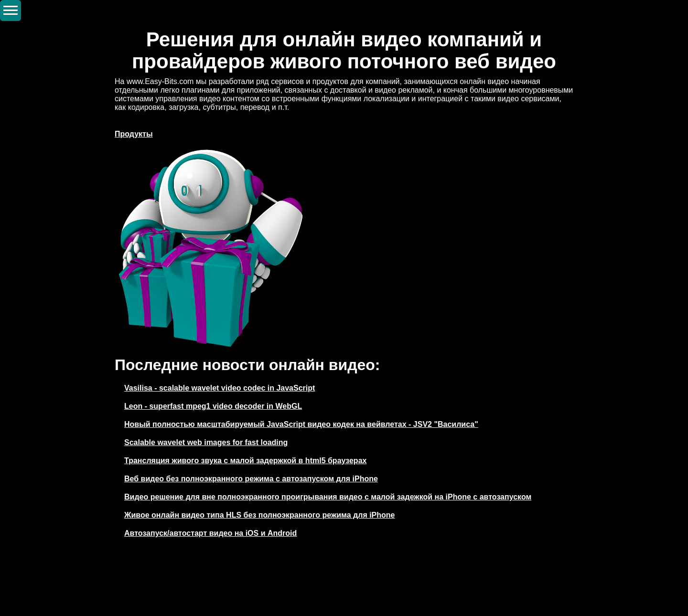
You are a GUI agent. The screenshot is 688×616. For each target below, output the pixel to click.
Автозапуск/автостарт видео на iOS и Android (210, 533)
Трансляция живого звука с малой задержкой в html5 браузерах (245, 461)
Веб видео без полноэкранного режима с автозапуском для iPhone (251, 479)
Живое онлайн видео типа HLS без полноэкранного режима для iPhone (260, 515)
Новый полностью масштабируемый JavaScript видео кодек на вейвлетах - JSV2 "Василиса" (301, 424)
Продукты (134, 134)
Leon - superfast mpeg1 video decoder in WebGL (213, 406)
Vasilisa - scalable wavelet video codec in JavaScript (220, 388)
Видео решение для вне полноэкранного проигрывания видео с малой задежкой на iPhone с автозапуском (328, 497)
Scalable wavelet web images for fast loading (206, 442)
